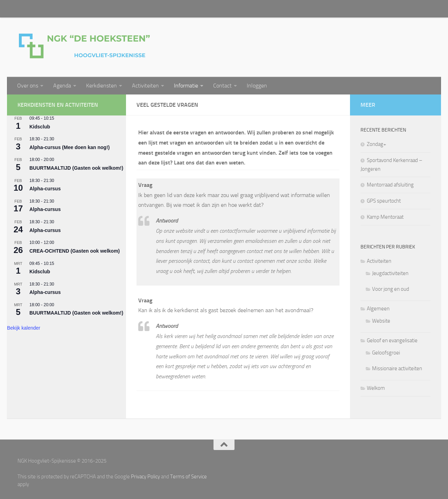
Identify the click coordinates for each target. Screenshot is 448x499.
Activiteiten (145, 86)
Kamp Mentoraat (385, 217)
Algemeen (378, 309)
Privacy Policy (145, 477)
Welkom (376, 388)
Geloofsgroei (386, 353)
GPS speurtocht (384, 201)
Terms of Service (188, 477)
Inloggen (257, 86)
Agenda (62, 86)
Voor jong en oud (391, 289)
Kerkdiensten (101, 86)
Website (381, 321)
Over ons (28, 86)
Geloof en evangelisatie (392, 340)
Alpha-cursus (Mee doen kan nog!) (69, 147)
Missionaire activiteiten (397, 368)
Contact (222, 86)
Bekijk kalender (24, 328)
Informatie (186, 86)
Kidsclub (40, 127)
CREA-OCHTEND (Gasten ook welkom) (75, 251)
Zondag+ (376, 144)
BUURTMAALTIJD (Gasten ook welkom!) (76, 168)
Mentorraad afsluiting (390, 185)
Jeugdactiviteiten (390, 273)
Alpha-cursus (45, 189)
